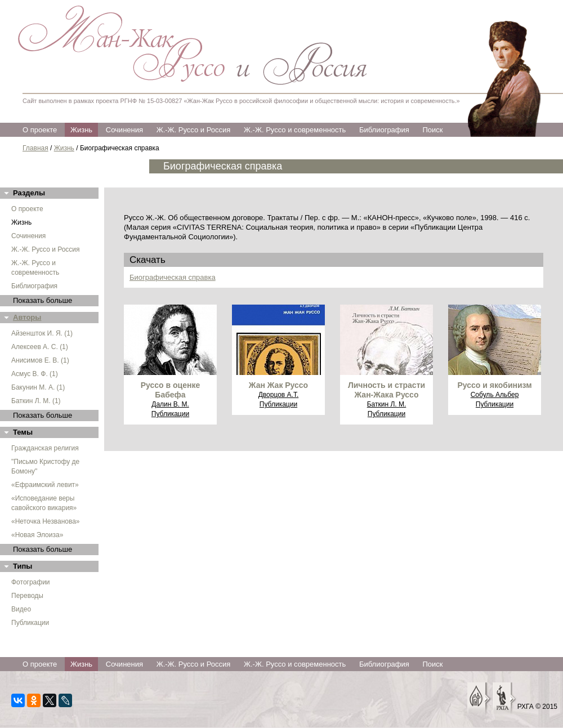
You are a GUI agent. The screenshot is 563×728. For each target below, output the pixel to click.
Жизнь (81, 130)
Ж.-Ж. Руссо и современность (295, 130)
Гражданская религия (45, 448)
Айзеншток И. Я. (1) (42, 333)
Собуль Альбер (495, 395)
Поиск (432, 130)
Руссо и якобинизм (494, 385)
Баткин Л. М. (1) (36, 401)
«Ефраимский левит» (45, 485)
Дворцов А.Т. (279, 395)
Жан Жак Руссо (278, 385)
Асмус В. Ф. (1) (35, 374)
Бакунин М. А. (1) (38, 387)
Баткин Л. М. (387, 404)
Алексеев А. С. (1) (40, 347)
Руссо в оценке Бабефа (170, 390)
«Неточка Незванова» (46, 521)
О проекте (40, 130)
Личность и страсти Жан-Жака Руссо (386, 390)
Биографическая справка (173, 277)
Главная (35, 148)
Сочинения (124, 130)
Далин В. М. (170, 404)
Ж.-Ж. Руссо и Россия (194, 130)
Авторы (27, 317)
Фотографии (31, 582)
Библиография (384, 130)
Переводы (27, 596)
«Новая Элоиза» (37, 535)
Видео (21, 609)
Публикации (30, 623)
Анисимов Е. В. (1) (40, 360)
